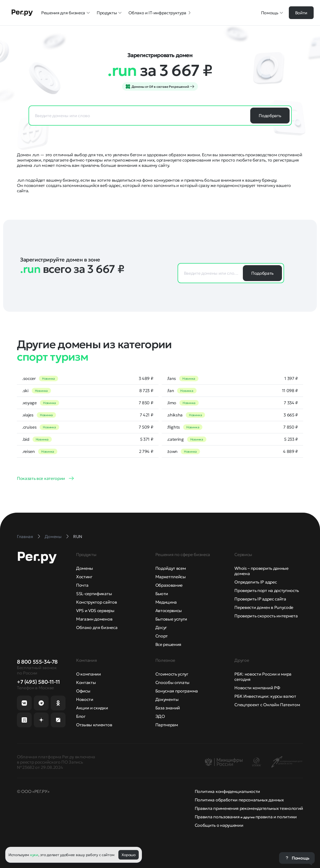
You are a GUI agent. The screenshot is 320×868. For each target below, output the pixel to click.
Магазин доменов (94, 619)
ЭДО (160, 716)
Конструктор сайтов (96, 602)
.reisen (29, 451)
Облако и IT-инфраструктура (160, 13)
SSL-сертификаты (94, 594)
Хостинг (84, 577)
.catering (175, 439)
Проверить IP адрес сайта (260, 599)
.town (172, 451)
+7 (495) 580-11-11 (38, 682)
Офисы (83, 691)
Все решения (168, 644)
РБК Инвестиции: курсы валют (265, 696)
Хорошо (128, 855)
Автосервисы (169, 610)
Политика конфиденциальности (227, 791)
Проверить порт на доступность (267, 590)
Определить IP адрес (256, 582)
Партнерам (167, 725)
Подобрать (270, 116)
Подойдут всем (171, 568)
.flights (173, 427)
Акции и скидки (92, 708)
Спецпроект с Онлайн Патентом (267, 705)
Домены (85, 568)
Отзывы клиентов (94, 725)
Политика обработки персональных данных (239, 800)
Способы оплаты (173, 682)
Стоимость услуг (172, 674)
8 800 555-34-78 (37, 662)
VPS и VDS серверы (95, 610)
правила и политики (276, 817)
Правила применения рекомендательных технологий (249, 808)
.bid (26, 439)
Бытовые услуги (171, 619)
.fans (171, 378)
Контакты (86, 682)
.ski (25, 391)
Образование (169, 585)
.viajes (28, 415)
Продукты (109, 13)
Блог (81, 716)
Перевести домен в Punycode (264, 607)
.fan (171, 391)
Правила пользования (217, 817)
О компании (89, 674)
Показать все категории (41, 478)
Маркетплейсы (171, 577)
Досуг (161, 627)
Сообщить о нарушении (219, 825)
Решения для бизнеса (66, 13)
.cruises (29, 427)
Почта (82, 585)
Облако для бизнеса (97, 627)
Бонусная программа (177, 691)
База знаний (168, 708)
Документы (167, 699)
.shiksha (175, 415)
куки (34, 855)
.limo (172, 403)
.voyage (29, 403)
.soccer (29, 378)
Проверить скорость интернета (266, 616)
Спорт (162, 636)
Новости (85, 699)
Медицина (166, 602)
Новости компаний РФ (257, 688)
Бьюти (162, 594)
